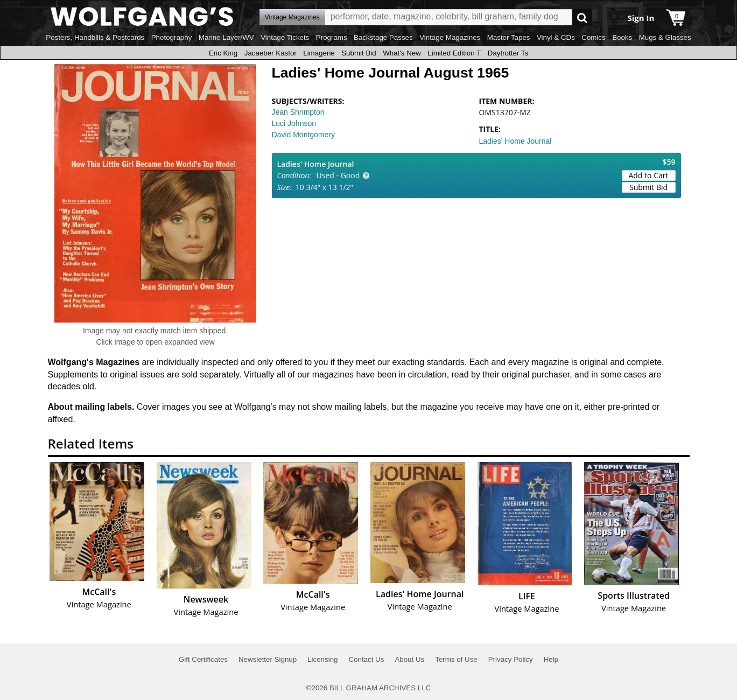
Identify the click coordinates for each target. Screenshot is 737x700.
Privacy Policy (511, 659)
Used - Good (338, 175)
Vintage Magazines (450, 37)
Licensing (322, 659)
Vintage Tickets (285, 37)
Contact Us (366, 659)
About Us (409, 659)
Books (622, 37)
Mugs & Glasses (665, 37)
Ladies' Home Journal (515, 141)
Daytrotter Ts (508, 53)
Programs (332, 37)
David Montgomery (304, 135)
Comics (593, 37)
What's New (402, 53)
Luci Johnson (294, 123)
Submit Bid (359, 53)
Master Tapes (509, 37)
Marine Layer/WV (226, 37)
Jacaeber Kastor (271, 53)
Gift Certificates (203, 659)
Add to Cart (649, 175)
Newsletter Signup (268, 659)
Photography (172, 37)
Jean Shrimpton (298, 112)
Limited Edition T (454, 53)
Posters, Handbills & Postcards (95, 37)
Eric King (223, 53)
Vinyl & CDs (556, 37)
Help (551, 659)
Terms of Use (456, 659)
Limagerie (319, 53)
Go (582, 17)
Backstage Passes (383, 37)
